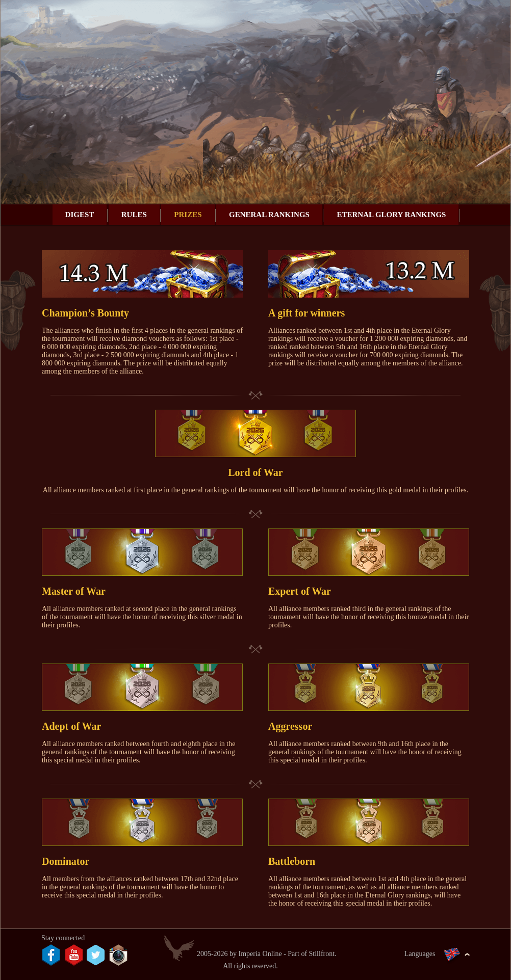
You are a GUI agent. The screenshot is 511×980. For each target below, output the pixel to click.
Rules (134, 215)
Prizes (188, 215)
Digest (80, 215)
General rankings (269, 215)
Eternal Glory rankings (391, 215)
